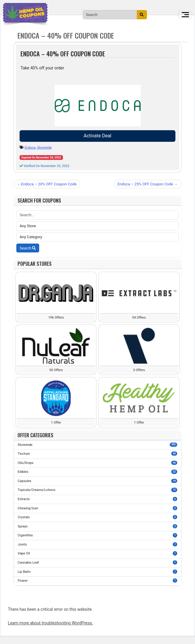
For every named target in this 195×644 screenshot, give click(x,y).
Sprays (98, 526)
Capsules (98, 481)
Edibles (98, 472)
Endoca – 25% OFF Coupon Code (145, 184)
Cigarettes (98, 535)
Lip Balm (98, 572)
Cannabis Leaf (98, 562)
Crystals (98, 517)
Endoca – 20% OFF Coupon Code (49, 184)
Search (28, 248)
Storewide (45, 148)
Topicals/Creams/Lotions (98, 490)
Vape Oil (98, 553)
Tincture (98, 454)
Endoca (30, 148)
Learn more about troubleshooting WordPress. (51, 623)
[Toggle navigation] (185, 15)
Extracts (98, 499)
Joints (98, 544)
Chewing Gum (98, 508)
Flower (98, 581)
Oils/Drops (98, 463)
